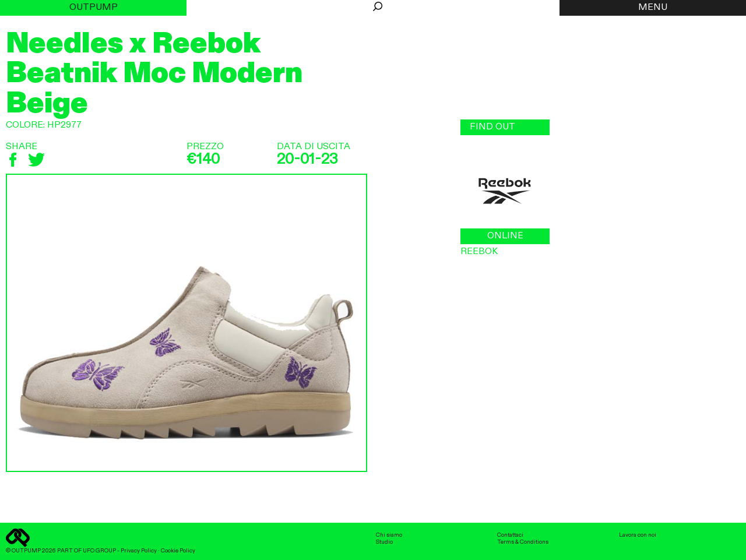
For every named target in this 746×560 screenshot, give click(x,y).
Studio (384, 542)
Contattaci (510, 535)
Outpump (94, 8)
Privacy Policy (139, 551)
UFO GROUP (99, 551)
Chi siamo (389, 535)
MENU (653, 8)
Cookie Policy (178, 551)
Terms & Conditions (523, 542)
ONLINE (505, 236)
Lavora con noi (638, 535)
